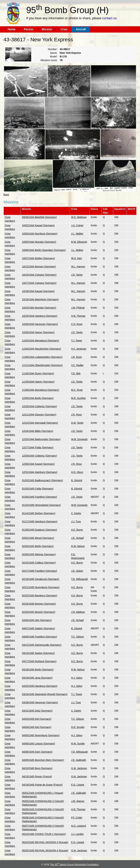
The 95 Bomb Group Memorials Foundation (74, 864)
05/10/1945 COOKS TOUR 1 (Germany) (44, 834)
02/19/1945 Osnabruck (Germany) (40, 579)
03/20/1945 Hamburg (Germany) (40, 686)
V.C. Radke (77, 365)
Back (6, 195)
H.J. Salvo (77, 678)
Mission (47, 29)
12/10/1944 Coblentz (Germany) (39, 406)
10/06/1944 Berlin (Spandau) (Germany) (44, 250)
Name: (54, 53)
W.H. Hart (76, 258)
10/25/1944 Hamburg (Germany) (40, 316)
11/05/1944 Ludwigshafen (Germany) (42, 357)
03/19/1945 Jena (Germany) (37, 678)
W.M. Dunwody (79, 439)
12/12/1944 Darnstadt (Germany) (40, 423)
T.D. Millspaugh (79, 579)
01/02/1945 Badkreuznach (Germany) (42, 480)
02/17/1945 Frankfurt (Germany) (39, 571)
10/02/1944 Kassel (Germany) (38, 225)
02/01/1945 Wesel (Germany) (38, 538)
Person (29, 29)
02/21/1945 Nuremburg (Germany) (41, 587)
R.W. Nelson (78, 546)
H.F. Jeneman (79, 349)
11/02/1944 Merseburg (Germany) (40, 341)
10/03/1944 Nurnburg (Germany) (40, 234)
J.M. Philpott (78, 308)
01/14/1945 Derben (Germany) (39, 513)
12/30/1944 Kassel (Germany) (38, 464)
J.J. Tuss (76, 521)
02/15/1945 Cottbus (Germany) (39, 563)
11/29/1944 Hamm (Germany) (38, 382)
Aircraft (81, 29)
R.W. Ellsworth (79, 242)
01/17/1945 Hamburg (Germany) (40, 521)
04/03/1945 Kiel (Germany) (37, 719)
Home (12, 29)
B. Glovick (77, 480)
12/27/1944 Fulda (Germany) (38, 447)
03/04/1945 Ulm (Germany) (37, 620)
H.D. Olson (77, 472)
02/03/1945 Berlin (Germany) (38, 546)
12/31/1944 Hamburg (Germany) (40, 472)
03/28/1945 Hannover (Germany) (40, 702)
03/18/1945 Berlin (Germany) (38, 670)
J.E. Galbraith (78, 760)
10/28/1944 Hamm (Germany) (38, 332)
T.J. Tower (77, 341)
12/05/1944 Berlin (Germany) (38, 398)
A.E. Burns (77, 530)
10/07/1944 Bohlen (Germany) (38, 258)
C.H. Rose (77, 324)
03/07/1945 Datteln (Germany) (38, 628)
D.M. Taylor (77, 423)
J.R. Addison (78, 612)
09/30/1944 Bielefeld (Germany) (39, 217)
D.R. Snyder (78, 727)
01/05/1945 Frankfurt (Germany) (39, 497)
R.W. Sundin (78, 744)
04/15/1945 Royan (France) (37, 776)
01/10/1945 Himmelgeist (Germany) (41, 505)
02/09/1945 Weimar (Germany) (39, 554)
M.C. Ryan (77, 390)
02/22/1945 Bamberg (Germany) (40, 596)
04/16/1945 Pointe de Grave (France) (42, 785)
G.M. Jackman (79, 768)
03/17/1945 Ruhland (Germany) (39, 661)
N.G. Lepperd (78, 826)
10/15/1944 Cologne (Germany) (39, 275)
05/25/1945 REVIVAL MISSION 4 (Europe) (45, 850)
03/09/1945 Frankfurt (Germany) (39, 637)
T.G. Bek (76, 373)
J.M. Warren (78, 801)
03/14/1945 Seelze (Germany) (38, 653)
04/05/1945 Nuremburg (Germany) (41, 735)
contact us (109, 18)
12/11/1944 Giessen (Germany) (39, 415)
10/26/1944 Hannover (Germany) (40, 324)
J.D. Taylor (77, 275)
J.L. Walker (77, 234)
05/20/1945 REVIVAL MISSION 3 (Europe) (45, 842)
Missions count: (49, 60)
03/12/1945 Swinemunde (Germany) (42, 645)
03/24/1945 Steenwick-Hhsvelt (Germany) (45, 694)
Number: (53, 49)
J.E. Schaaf (77, 538)
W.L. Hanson (78, 267)
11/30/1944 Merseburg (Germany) (40, 390)
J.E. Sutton (77, 571)
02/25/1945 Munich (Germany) (38, 612)
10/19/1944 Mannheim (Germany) (40, 299)
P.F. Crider (77, 818)
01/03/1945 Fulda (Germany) (38, 489)
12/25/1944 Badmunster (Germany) (41, 439)
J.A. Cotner (77, 225)
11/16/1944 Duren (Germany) (38, 373)
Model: (54, 57)
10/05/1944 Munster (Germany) (39, 242)
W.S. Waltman (79, 217)
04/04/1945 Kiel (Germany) (37, 727)
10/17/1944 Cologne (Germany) (39, 283)
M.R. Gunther (78, 398)
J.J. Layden (77, 834)
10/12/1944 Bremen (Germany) (39, 267)
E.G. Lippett (78, 785)
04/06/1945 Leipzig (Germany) (38, 744)
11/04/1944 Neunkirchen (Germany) (41, 349)
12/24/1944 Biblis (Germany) (37, 431)
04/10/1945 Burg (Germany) (37, 768)
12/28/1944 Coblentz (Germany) (39, 456)
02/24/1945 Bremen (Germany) (39, 604)
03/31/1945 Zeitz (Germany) (37, 711)
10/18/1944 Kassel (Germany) (38, 291)
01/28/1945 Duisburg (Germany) (39, 530)
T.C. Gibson (77, 637)
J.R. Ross (76, 357)
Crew (64, 29)
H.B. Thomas (78, 316)
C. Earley (76, 513)
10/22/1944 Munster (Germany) (39, 308)
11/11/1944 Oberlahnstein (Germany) (42, 365)
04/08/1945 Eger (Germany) (37, 752)
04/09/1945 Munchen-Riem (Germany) (43, 760)
